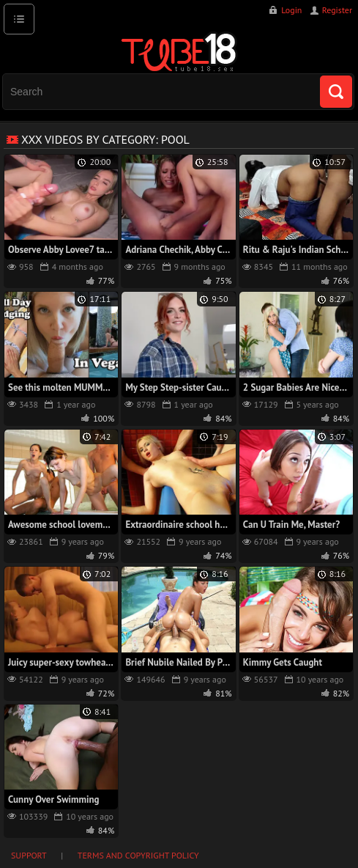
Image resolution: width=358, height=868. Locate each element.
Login (291, 10)
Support (29, 855)
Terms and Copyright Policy (138, 855)
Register (337, 10)
